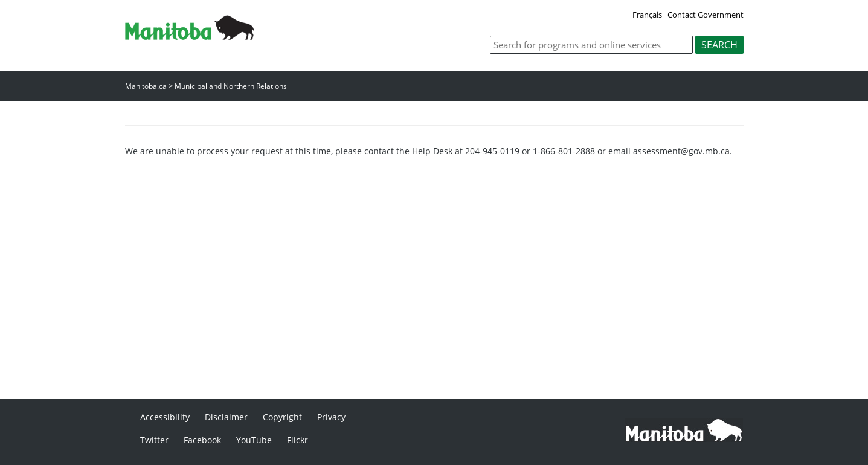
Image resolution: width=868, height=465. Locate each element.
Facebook (202, 440)
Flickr (297, 440)
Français (647, 15)
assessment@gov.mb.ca (681, 151)
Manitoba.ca (146, 86)
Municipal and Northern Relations (231, 86)
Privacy (331, 417)
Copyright (282, 417)
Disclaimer (226, 417)
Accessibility (165, 417)
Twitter (154, 440)
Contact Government (706, 15)
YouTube (254, 440)
